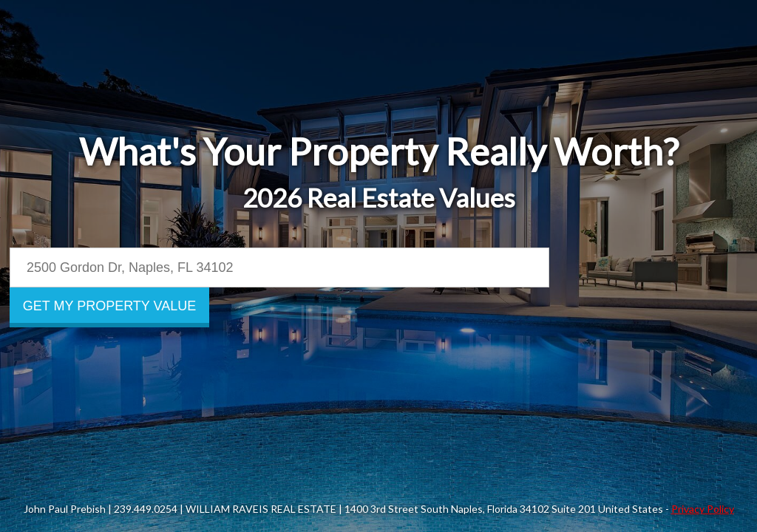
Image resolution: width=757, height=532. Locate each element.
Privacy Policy (703, 509)
